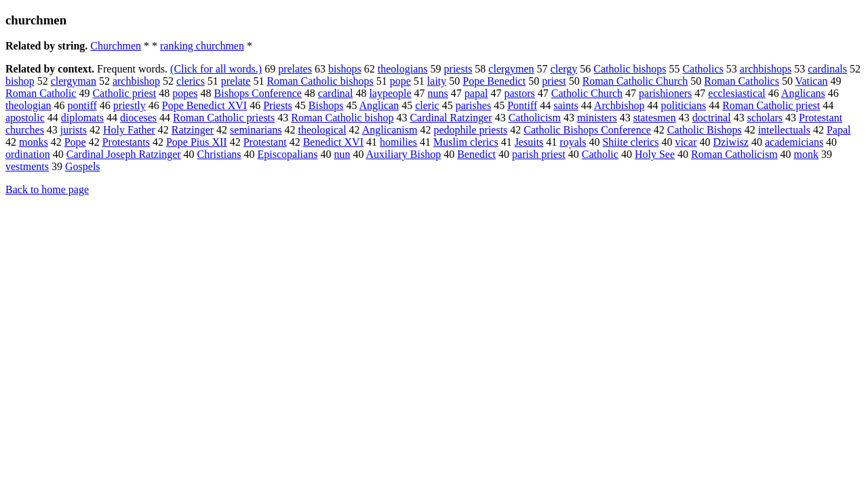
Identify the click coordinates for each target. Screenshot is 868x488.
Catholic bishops (630, 69)
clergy (564, 69)
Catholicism (535, 118)
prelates (295, 69)
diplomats (82, 118)
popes (185, 93)
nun (342, 154)
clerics (191, 81)
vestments (27, 166)
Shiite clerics (630, 142)
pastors (519, 93)
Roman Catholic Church (635, 81)
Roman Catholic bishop (342, 118)
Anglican (379, 105)
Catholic (600, 154)
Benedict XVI (333, 142)
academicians (794, 142)
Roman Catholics (742, 81)
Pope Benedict (494, 81)
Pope (75, 142)
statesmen (655, 118)
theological (322, 130)
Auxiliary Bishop (404, 154)
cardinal (336, 93)
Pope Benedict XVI (204, 105)
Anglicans (803, 93)
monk (806, 154)
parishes (473, 105)
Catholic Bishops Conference (587, 130)
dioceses (138, 118)
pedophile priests (470, 130)
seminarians (256, 130)
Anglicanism (390, 130)
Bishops (326, 105)
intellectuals (784, 130)
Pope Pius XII (197, 142)
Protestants (126, 142)
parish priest (539, 154)
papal (476, 93)
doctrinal (712, 118)
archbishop (136, 81)
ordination (28, 154)
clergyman (74, 81)
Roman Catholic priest (771, 105)
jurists (74, 130)
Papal (839, 130)
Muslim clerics (466, 142)
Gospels (83, 166)
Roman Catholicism (734, 154)
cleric (427, 105)
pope (400, 81)
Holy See (655, 154)
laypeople (390, 93)
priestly (130, 105)
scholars (765, 118)
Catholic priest (124, 93)
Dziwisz (731, 142)
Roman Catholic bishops (320, 81)
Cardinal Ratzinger (451, 118)
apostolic (25, 118)
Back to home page (47, 189)
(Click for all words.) (216, 69)
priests (458, 69)
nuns (438, 93)
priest (554, 81)
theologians (403, 69)
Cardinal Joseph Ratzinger (124, 154)
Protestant (265, 142)
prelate (236, 81)
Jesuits (529, 142)
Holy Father (129, 130)
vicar (686, 142)
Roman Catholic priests (224, 118)
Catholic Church (587, 93)
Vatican (812, 81)
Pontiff (522, 105)
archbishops (766, 69)
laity (437, 81)
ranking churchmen (202, 46)
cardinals (827, 69)
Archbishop (619, 105)
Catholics (703, 69)
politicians (684, 105)
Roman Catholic (41, 93)
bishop (20, 81)
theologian (28, 105)
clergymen (511, 69)
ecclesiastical (736, 93)
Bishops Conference (258, 93)
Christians (219, 154)
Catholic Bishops (705, 130)
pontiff (82, 105)
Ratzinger (193, 130)
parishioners (665, 93)
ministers (597, 118)
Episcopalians (288, 154)
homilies (398, 142)
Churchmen (116, 46)
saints (566, 105)
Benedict (476, 154)
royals (573, 142)
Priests (278, 105)
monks (34, 142)
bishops (345, 69)
